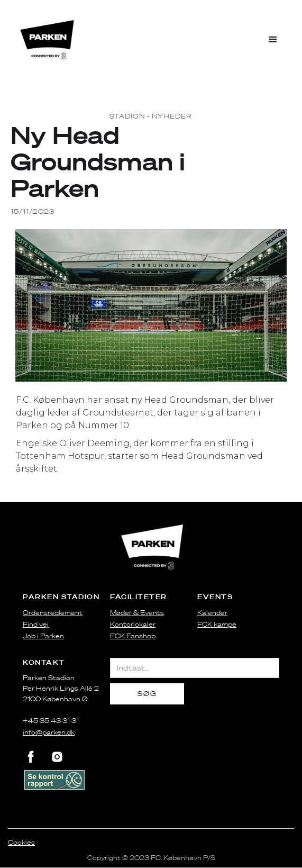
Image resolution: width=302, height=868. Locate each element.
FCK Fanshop (133, 636)
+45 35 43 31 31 (51, 721)
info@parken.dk (49, 732)
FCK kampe (217, 624)
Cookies (21, 842)
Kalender (212, 613)
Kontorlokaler (133, 624)
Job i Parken (43, 636)
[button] (273, 40)
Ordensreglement (53, 613)
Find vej (36, 624)
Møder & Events (137, 613)
